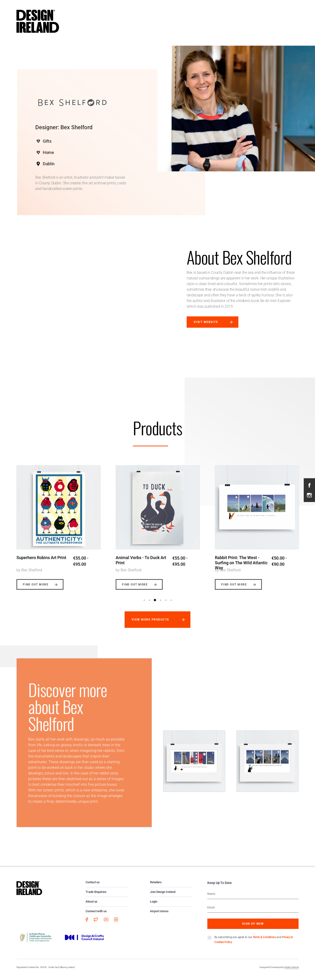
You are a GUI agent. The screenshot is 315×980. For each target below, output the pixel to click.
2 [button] (150, 604)
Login (154, 905)
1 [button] (144, 604)
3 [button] (155, 604)
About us (91, 905)
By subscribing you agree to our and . (254, 944)
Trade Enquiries (96, 896)
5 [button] (166, 604)
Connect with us (96, 915)
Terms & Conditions (264, 941)
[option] (59, 526)
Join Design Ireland (163, 896)
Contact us (93, 886)
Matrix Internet (292, 971)
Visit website (206, 322)
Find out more (36, 589)
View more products (150, 624)
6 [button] (171, 604)
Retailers (156, 886)
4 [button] (160, 604)
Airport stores (159, 915)
